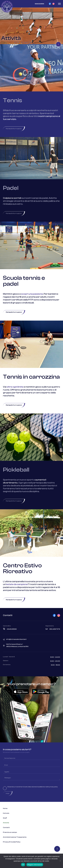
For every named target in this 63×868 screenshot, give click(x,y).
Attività (6, 823)
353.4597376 (55, 629)
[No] (60, 861)
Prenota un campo (10, 832)
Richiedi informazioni (14, 129)
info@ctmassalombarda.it (16, 639)
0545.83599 (12, 629)
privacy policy (53, 787)
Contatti (6, 828)
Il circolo (6, 813)
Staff (5, 818)
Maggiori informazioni (35, 865)
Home (5, 808)
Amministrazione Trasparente (15, 837)
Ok (23, 865)
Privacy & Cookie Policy (12, 842)
